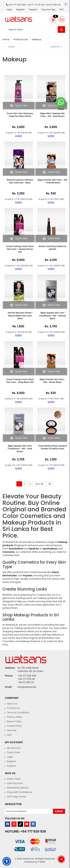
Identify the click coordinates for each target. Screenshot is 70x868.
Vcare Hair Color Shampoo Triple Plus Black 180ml (20, 115)
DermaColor (10, 575)
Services (12, 730)
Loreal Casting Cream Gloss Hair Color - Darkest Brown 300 (20, 249)
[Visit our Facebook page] (8, 824)
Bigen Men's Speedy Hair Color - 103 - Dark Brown (53, 115)
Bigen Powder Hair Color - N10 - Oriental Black (53, 181)
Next (39, 484)
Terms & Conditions (18, 713)
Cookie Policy (14, 726)
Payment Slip (48, 9)
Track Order (14, 752)
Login (9, 9)
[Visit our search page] (61, 30)
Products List (21, 39)
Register (21, 9)
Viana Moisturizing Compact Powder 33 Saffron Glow (53, 447)
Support (33, 9)
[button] (53, 20)
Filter (11, 47)
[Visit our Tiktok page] (20, 824)
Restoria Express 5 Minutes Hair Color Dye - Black (20, 181)
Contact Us (13, 708)
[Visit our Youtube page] (27, 824)
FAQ (61, 9)
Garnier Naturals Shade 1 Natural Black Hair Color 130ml (20, 316)
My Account (14, 748)
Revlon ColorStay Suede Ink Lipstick (52, 248)
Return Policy (14, 721)
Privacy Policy (15, 717)
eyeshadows (50, 549)
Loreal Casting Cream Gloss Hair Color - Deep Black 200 (20, 381)
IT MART (41, 862)
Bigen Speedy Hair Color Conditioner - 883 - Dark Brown (20, 449)
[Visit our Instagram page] (14, 824)
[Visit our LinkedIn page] (33, 824)
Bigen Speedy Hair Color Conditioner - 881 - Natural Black (53, 316)
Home (6, 39)
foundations (16, 549)
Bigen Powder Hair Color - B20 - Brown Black (52, 381)
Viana (55, 572)
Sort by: (56, 47)
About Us (12, 704)
